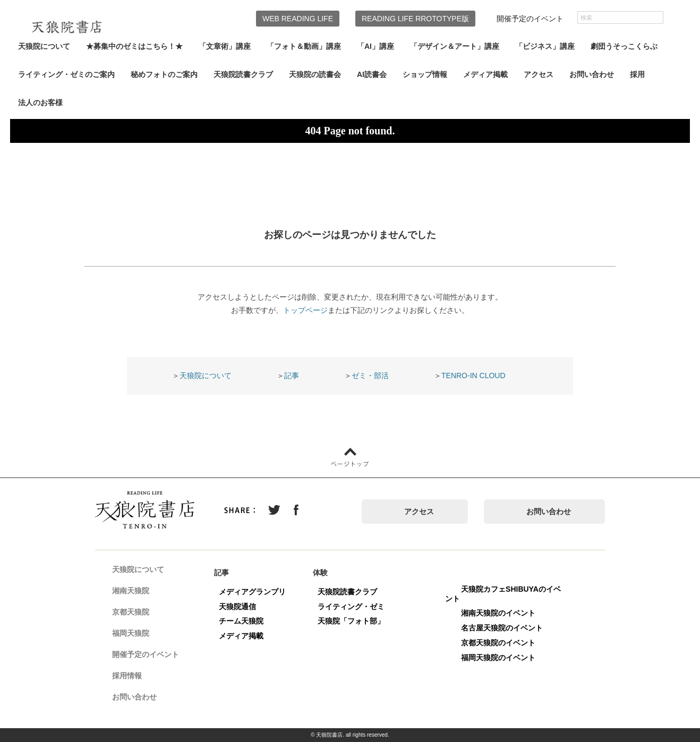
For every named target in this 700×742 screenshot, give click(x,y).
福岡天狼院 (136, 634)
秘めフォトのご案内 (164, 74)
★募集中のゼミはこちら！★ (134, 46)
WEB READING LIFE (298, 19)
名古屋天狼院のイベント (507, 628)
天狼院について (44, 46)
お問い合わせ (592, 74)
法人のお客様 (40, 103)
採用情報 (132, 677)
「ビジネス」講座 (545, 46)
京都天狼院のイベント (503, 643)
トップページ (305, 310)
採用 (637, 74)
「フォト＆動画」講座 (304, 46)
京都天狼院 (136, 613)
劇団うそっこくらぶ (624, 46)
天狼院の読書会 (315, 74)
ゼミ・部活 (370, 376)
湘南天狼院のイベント (503, 613)
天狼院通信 (243, 607)
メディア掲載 (485, 74)
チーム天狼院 (246, 621)
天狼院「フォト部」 (356, 621)
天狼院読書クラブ (243, 74)
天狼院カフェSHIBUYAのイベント (508, 594)
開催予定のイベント (530, 19)
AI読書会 (372, 74)
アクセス (539, 74)
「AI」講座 (375, 46)
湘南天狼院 (136, 592)
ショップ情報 (425, 74)
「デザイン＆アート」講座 (455, 46)
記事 (292, 376)
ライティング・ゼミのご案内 (66, 74)
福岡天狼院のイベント (503, 658)
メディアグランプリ (258, 592)
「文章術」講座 (225, 46)
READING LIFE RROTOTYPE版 (415, 19)
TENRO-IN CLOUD (473, 376)
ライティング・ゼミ (356, 607)
